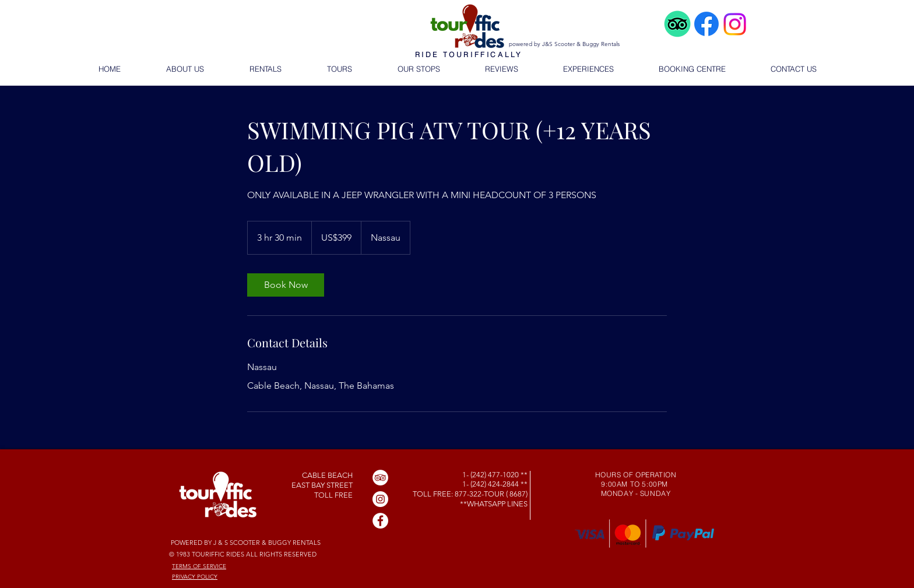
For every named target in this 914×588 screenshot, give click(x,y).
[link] (286, 285)
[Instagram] (380, 499)
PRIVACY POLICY (195, 577)
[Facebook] (380, 521)
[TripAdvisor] (380, 478)
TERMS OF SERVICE (199, 566)
